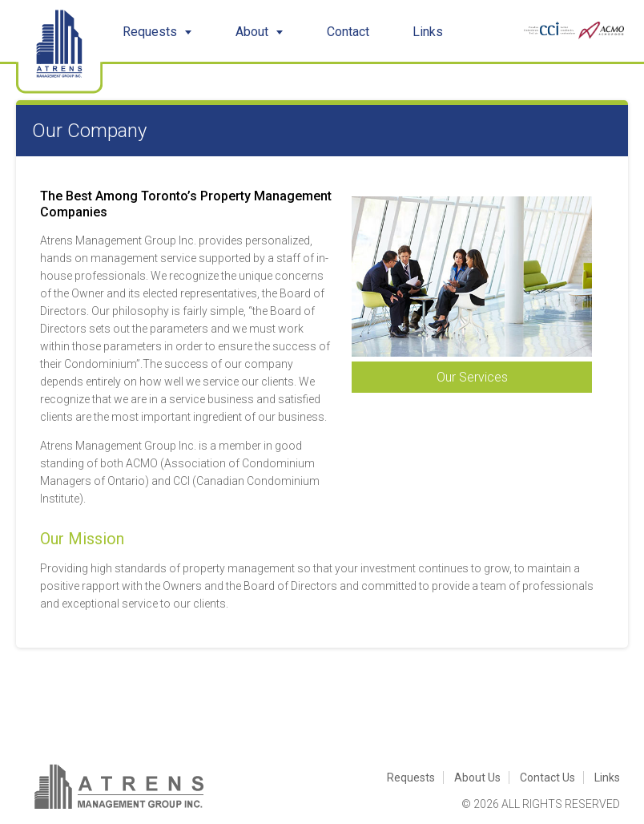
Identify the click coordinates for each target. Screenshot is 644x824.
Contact (348, 32)
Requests (157, 32)
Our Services (472, 377)
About (260, 32)
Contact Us (547, 778)
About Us (477, 778)
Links (428, 32)
